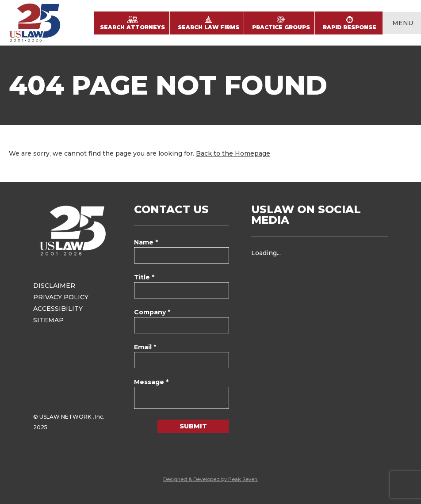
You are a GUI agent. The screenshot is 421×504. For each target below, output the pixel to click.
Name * (146, 242)
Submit (193, 426)
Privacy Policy (61, 297)
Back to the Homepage (233, 153)
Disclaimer (54, 286)
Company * (152, 312)
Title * (144, 277)
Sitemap (48, 320)
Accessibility (58, 309)
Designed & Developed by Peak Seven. (211, 479)
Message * (151, 382)
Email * (145, 347)
